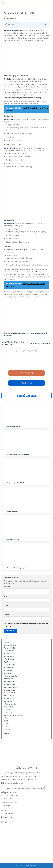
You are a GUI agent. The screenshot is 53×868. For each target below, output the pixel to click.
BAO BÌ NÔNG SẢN (9, 699)
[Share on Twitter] (25, 351)
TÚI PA (6, 662)
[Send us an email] (45, 788)
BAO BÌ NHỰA (8, 701)
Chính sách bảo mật (7, 817)
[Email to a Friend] (28, 351)
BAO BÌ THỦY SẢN (9, 696)
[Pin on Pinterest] (32, 351)
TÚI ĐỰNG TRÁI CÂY (10, 665)
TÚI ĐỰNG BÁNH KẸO (10, 648)
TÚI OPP (7, 724)
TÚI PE (6, 721)
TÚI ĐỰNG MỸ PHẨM (10, 693)
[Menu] (3, 3)
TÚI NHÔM (7, 729)
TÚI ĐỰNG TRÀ (8, 710)
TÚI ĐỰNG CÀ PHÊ (9, 651)
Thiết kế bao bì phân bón (14, 426)
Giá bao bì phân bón (13, 511)
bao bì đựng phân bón (13, 540)
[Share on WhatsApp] (18, 351)
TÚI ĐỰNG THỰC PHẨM (11, 676)
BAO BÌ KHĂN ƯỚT (9, 673)
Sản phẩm (6, 642)
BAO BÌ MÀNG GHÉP (10, 690)
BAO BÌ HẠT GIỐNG (9, 682)
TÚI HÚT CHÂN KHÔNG (10, 704)
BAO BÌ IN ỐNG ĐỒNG (10, 645)
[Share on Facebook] (21, 351)
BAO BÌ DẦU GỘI (9, 668)
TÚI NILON (7, 727)
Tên (5, 597)
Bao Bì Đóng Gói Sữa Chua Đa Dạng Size (39, 343)
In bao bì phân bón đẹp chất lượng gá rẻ (18, 455)
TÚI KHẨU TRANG (9, 659)
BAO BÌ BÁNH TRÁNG (10, 685)
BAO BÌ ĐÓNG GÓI (9, 679)
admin (14, 19)
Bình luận (7, 587)
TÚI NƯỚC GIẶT (8, 713)
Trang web (7, 615)
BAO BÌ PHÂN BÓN (9, 656)
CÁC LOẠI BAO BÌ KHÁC (11, 687)
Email (6, 606)
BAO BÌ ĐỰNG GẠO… (10, 654)
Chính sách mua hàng (7, 814)
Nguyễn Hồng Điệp (37, 788)
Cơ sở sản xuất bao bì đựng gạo (16, 568)
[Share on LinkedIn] (35, 351)
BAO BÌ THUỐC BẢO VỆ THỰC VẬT (13, 715)
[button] (45, 25)
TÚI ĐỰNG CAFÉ (9, 707)
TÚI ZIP (6, 718)
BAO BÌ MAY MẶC (9, 670)
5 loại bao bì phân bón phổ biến (16, 483)
